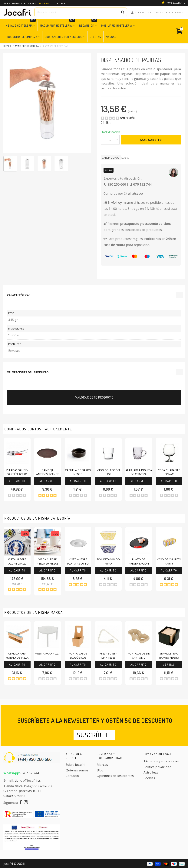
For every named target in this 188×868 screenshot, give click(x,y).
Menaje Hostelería (21, 23)
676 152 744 (30, 773)
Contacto (72, 776)
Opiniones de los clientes (115, 776)
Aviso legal (152, 772)
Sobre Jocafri (75, 765)
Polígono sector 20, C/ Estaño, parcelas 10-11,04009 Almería (28, 791)
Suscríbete (94, 735)
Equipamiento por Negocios (64, 37)
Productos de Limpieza (21, 37)
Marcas (111, 37)
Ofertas (95, 37)
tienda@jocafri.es (28, 780)
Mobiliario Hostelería (117, 25)
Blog (100, 770)
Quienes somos (77, 770)
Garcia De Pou (111, 158)
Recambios (88, 23)
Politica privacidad (158, 767)
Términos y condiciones (161, 761)
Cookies (149, 778)
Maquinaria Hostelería (57, 23)
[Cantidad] (110, 140)
